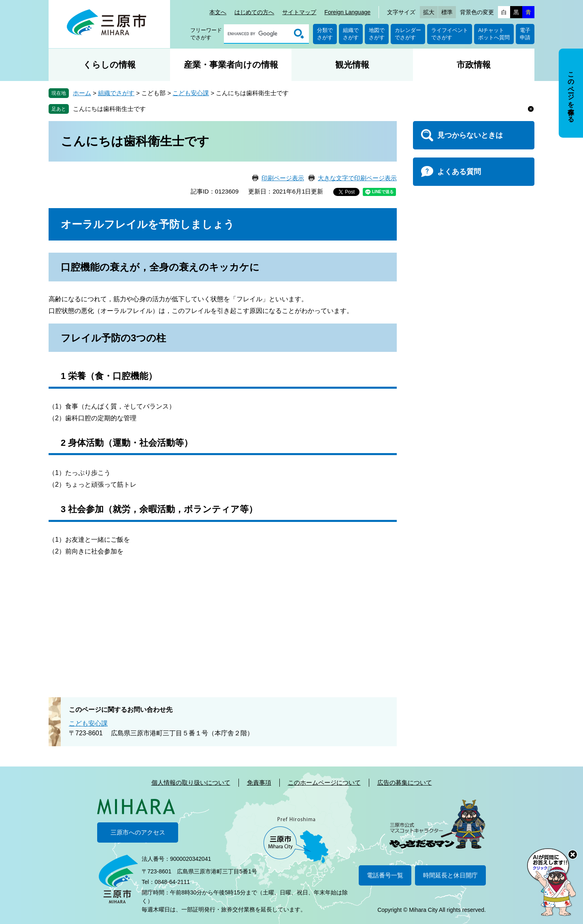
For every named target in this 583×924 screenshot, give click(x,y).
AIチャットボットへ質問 (494, 34)
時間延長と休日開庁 (450, 875)
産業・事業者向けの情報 (231, 65)
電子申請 (525, 34)
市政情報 (474, 65)
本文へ (218, 12)
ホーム (82, 93)
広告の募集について (405, 782)
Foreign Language (347, 12)
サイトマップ (299, 12)
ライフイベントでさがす (450, 34)
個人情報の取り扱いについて (191, 782)
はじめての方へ (254, 12)
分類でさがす (325, 34)
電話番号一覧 (385, 875)
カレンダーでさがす (408, 34)
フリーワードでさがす (206, 34)
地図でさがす (377, 34)
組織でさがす (351, 34)
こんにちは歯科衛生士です (109, 109)
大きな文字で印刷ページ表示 (357, 178)
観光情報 (352, 65)
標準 (447, 12)
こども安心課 (191, 93)
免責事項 (259, 782)
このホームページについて (324, 782)
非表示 (578, 49)
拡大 (429, 12)
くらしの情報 (109, 65)
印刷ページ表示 (283, 178)
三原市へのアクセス (138, 832)
